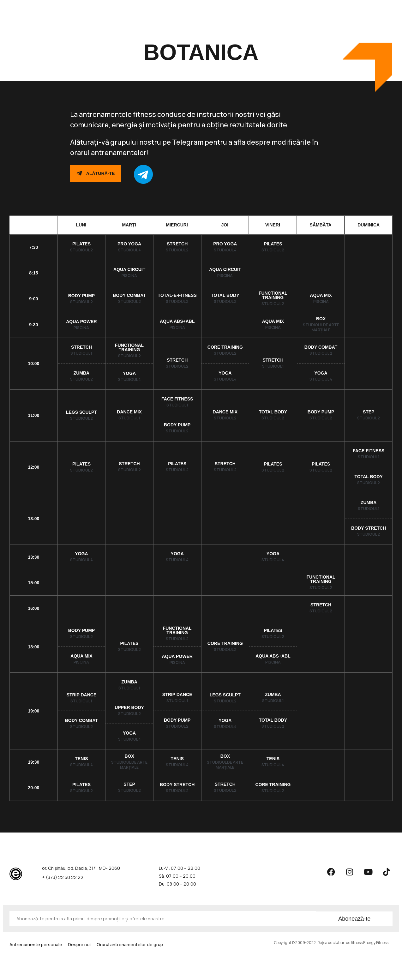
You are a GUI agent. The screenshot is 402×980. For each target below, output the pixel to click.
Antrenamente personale (36, 947)
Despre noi (85, 947)
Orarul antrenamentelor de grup (173, 9)
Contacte (285, 8)
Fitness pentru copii (244, 8)
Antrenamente (70, 9)
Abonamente (111, 8)
